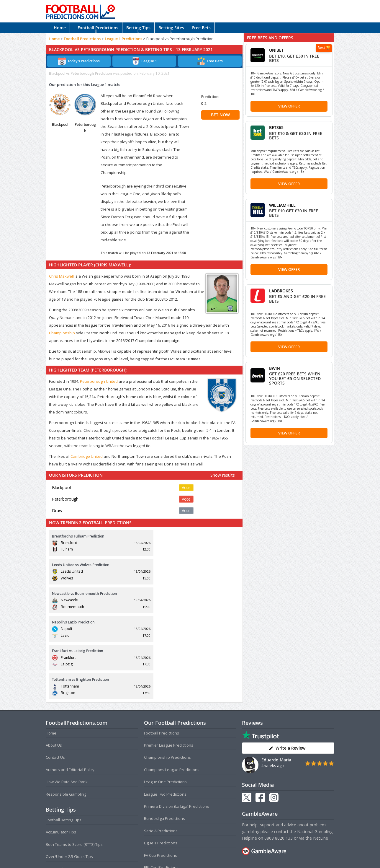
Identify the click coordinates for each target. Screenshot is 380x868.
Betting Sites (171, 28)
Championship (62, 333)
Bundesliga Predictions (164, 732)
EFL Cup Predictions (161, 781)
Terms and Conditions (167, 852)
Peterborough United (99, 381)
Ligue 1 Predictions (161, 757)
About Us (54, 659)
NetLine (321, 752)
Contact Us (55, 671)
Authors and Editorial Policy (70, 683)
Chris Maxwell (61, 276)
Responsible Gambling (66, 708)
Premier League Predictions (169, 659)
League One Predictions (165, 696)
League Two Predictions (165, 708)
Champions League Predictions (172, 683)
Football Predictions (96, 28)
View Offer (289, 106)
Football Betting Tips (64, 734)
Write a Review (287, 662)
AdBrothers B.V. (214, 861)
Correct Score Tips (62, 795)
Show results (223, 475)
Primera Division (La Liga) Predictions (177, 720)
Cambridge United (87, 456)
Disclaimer (223, 852)
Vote (186, 487)
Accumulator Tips (61, 746)
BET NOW (220, 115)
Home (58, 28)
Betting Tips (138, 28)
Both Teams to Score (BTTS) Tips (74, 758)
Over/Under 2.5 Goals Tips (69, 771)
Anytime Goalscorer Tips (68, 807)
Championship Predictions (167, 671)
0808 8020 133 (279, 752)
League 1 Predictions (123, 39)
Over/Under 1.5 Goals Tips (69, 783)
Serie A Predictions (161, 745)
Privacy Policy (200, 852)
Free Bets (201, 28)
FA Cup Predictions (160, 769)
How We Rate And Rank (67, 696)
